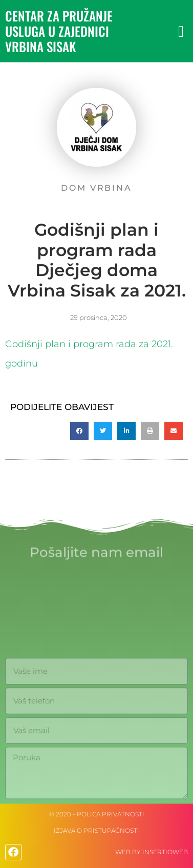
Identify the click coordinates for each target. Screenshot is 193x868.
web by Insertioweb (152, 852)
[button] (181, 31)
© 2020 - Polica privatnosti (97, 814)
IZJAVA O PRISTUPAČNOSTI (97, 830)
